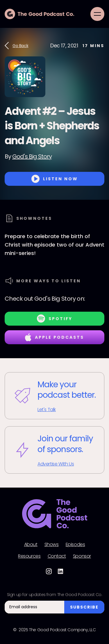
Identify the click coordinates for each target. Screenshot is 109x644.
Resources (29, 556)
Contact (57, 556)
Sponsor (82, 556)
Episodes (75, 545)
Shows (52, 545)
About (31, 545)
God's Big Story (32, 156)
